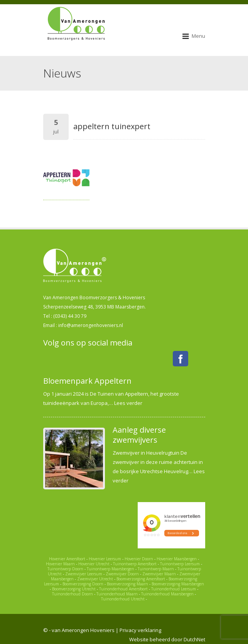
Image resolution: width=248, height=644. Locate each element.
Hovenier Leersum (105, 559)
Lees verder (128, 403)
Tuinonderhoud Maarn (117, 594)
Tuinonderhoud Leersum (174, 589)
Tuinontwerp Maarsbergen (111, 569)
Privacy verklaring (140, 630)
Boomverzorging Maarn (127, 584)
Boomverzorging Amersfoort (141, 579)
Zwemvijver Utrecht (95, 579)
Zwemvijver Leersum (84, 574)
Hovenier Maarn (60, 564)
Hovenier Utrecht (94, 564)
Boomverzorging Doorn (83, 584)
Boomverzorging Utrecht (74, 589)
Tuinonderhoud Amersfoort (123, 589)
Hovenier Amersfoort (67, 559)
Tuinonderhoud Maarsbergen (167, 594)
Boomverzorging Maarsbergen (178, 584)
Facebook (181, 359)
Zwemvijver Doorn (122, 574)
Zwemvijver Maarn (159, 574)
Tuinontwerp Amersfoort (135, 564)
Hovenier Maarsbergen (177, 559)
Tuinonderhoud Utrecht (123, 599)
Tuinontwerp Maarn (156, 569)
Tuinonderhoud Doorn (73, 594)
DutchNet (194, 639)
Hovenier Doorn (139, 559)
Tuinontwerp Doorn (65, 569)
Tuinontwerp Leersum (180, 564)
